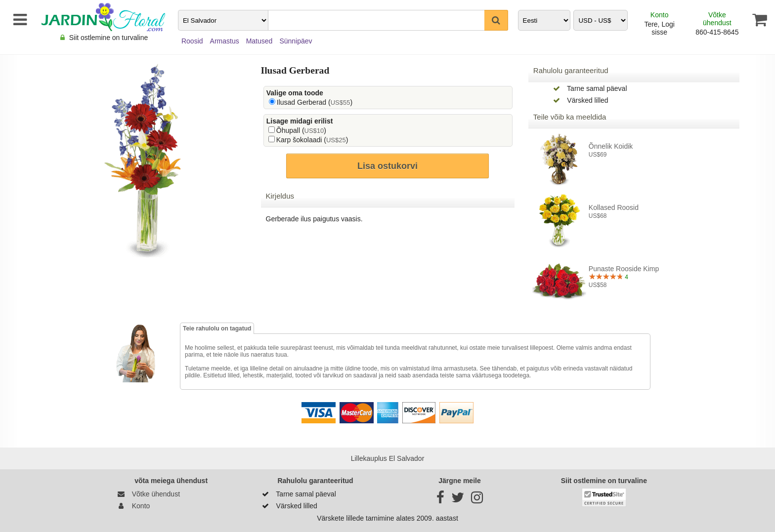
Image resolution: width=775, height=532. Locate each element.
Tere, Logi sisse (659, 28)
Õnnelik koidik (611, 146)
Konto (660, 15)
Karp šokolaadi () (312, 140)
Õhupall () (301, 130)
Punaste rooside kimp (624, 269)
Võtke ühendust (717, 19)
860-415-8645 (717, 32)
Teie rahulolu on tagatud (217, 328)
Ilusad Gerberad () (315, 102)
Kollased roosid (614, 207)
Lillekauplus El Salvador (388, 458)
